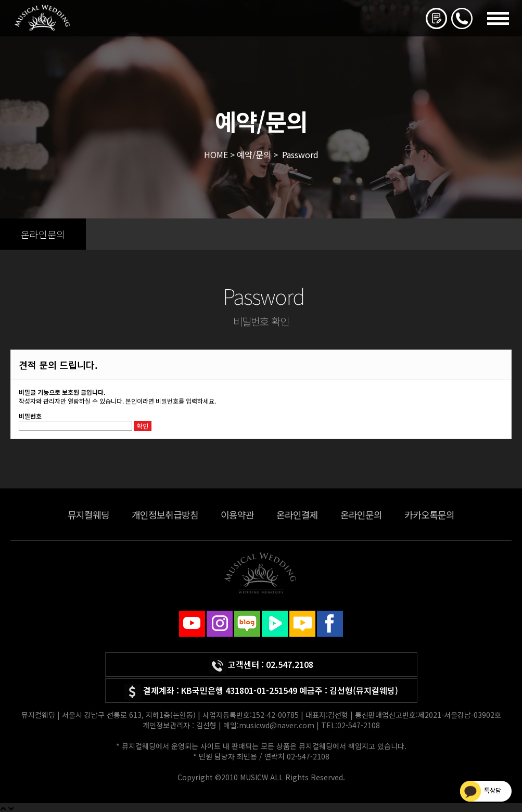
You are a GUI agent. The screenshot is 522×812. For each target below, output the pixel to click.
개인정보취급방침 (165, 514)
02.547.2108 (290, 664)
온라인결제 (297, 514)
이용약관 (237, 514)
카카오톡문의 (429, 514)
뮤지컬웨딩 (88, 514)
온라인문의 (361, 514)
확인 (143, 426)
